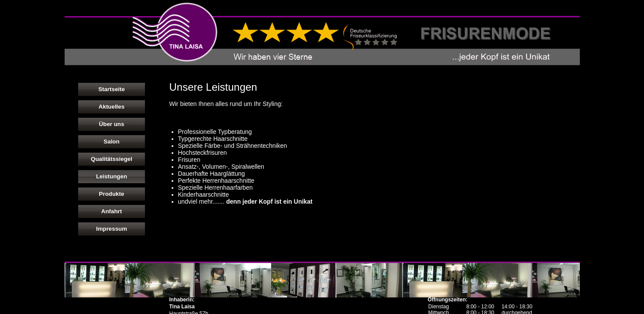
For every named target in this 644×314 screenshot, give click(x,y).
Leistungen (112, 176)
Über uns (112, 124)
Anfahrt (112, 211)
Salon (111, 142)
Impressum (112, 229)
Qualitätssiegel (112, 159)
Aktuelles (112, 107)
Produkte (112, 194)
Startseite (112, 89)
